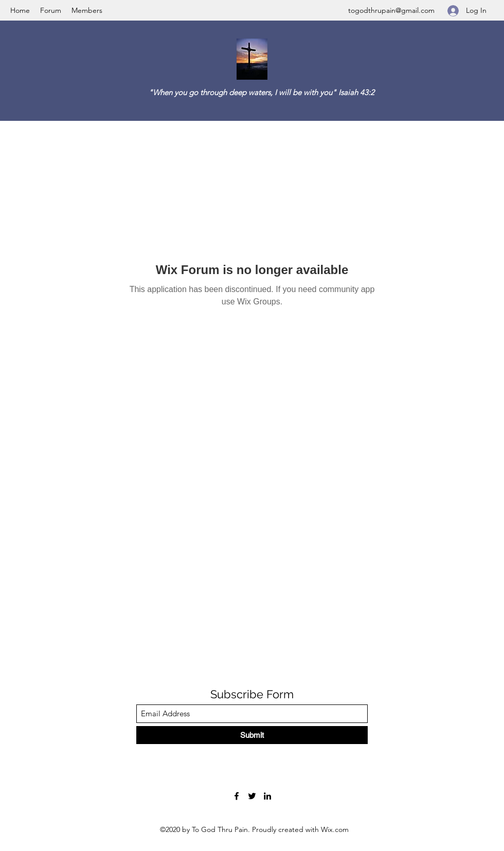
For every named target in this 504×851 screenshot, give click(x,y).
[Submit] (252, 735)
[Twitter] (252, 796)
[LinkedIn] (267, 796)
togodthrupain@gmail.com (391, 10)
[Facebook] (237, 796)
